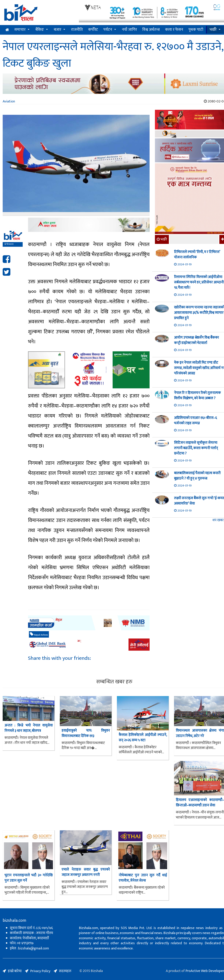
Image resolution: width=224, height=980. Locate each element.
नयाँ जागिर (129, 30)
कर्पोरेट (93, 30)
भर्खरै (213, 30)
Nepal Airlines (39, 635)
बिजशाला (9, 244)
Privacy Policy (40, 971)
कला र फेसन (174, 30)
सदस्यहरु (65, 971)
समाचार (20, 30)
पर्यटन (108, 30)
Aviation (9, 101)
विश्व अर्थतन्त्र (151, 30)
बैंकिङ (40, 30)
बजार (57, 30)
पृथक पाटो (196, 30)
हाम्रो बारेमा (15, 971)
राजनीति (77, 30)
